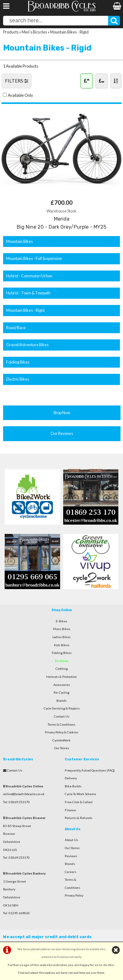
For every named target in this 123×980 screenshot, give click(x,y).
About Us (71, 840)
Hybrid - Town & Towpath (28, 293)
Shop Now (62, 413)
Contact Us (62, 716)
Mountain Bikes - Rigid (69, 32)
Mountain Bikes (20, 241)
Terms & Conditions (61, 724)
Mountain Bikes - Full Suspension (34, 258)
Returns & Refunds (79, 818)
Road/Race (16, 328)
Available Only (20, 95)
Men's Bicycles (34, 32)
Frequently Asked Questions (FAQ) (90, 770)
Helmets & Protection (61, 677)
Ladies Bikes (61, 637)
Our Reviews (62, 433)
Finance (70, 810)
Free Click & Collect (79, 802)
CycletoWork (61, 740)
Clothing (62, 669)
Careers (70, 872)
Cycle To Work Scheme (80, 794)
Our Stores (62, 748)
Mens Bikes (62, 629)
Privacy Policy (74, 895)
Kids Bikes (62, 645)
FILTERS (17, 81)
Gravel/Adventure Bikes (27, 345)
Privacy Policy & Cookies (62, 732)
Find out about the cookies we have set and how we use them (61, 973)
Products (11, 32)
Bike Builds (73, 786)
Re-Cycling (61, 692)
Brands (61, 700)
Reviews (71, 856)
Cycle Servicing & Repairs (62, 708)
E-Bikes (61, 621)
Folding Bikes (18, 362)
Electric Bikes (18, 379)
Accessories (62, 685)
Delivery (71, 778)
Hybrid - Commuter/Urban (29, 276)
